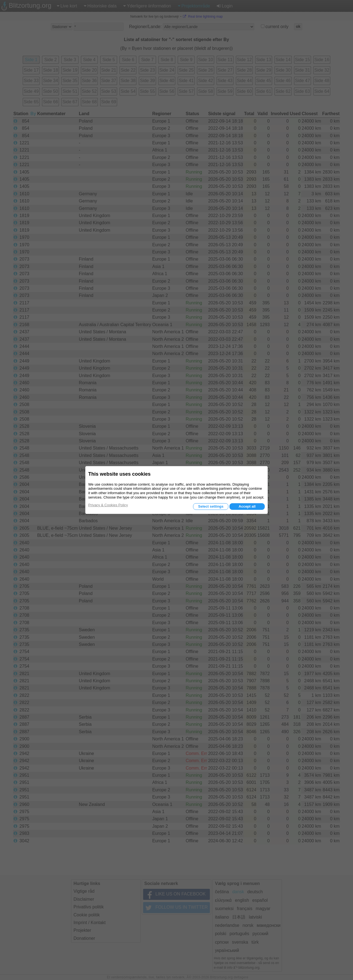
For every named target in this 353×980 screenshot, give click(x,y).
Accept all (247, 506)
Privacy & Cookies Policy (108, 505)
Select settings (211, 506)
